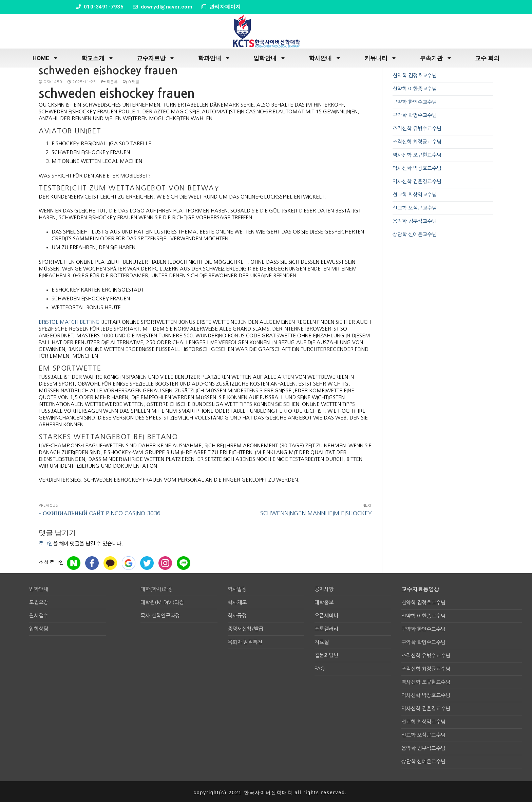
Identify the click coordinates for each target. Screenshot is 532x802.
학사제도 (237, 601)
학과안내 (214, 57)
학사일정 (237, 588)
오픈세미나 (326, 614)
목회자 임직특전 (245, 641)
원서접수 (39, 614)
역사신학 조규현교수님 (417, 154)
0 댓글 (131, 81)
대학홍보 (324, 601)
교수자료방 (155, 57)
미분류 (110, 81)
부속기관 (435, 57)
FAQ (320, 667)
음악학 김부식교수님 (415, 220)
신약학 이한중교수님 (415, 87)
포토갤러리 (326, 627)
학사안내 (324, 57)
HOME (45, 57)
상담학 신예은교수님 (415, 233)
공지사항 (324, 588)
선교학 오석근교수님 (415, 207)
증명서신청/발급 (245, 627)
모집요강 (39, 601)
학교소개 (97, 57)
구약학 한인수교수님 (415, 101)
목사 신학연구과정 (160, 614)
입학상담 (39, 627)
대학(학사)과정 (157, 588)
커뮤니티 (380, 57)
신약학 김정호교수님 (415, 74)
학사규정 (237, 614)
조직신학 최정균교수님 (417, 140)
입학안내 (269, 57)
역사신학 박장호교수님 (417, 167)
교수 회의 (487, 57)
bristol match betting (69, 320)
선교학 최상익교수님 (415, 193)
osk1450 (50, 81)
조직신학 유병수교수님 (417, 127)
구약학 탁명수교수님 (415, 114)
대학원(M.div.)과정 (162, 601)
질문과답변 (326, 654)
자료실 (322, 641)
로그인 (46, 542)
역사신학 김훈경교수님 (417, 180)
